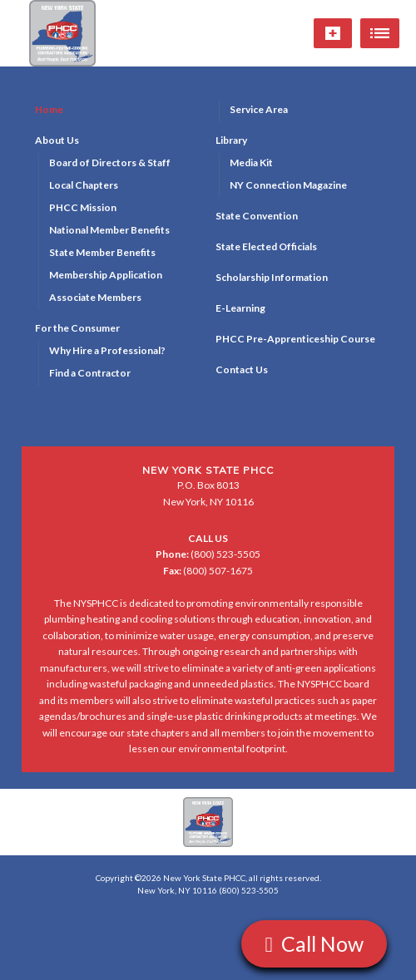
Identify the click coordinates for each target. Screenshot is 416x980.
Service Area (259, 109)
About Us (57, 140)
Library (231, 140)
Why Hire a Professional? (107, 350)
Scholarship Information (272, 277)
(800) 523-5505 (208, 554)
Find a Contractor (90, 373)
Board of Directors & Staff (110, 163)
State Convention (257, 216)
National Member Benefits (109, 230)
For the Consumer (77, 328)
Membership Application (106, 275)
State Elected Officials (266, 246)
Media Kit (251, 163)
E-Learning (240, 308)
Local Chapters (84, 185)
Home (49, 109)
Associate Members (95, 297)
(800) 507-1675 (208, 571)
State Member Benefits (102, 252)
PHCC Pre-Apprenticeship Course (295, 339)
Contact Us (242, 369)
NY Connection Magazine (288, 185)
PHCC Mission (83, 207)
